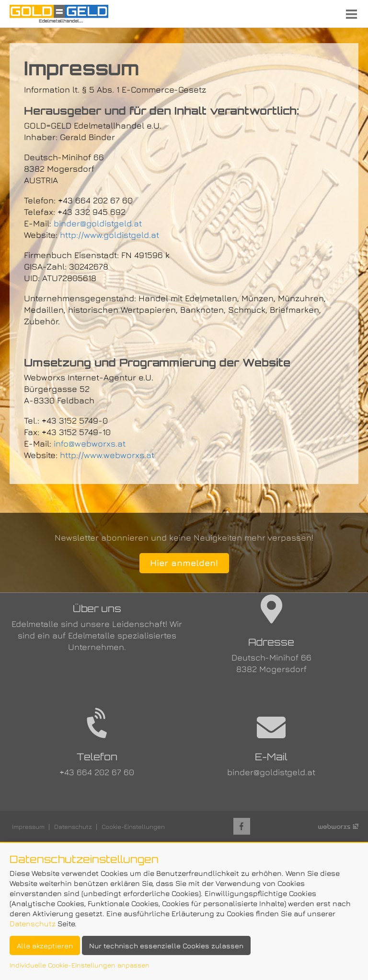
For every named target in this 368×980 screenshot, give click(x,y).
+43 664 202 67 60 (97, 772)
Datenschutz (73, 827)
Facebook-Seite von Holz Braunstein (242, 826)
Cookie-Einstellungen (133, 827)
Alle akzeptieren (45, 946)
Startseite (59, 14)
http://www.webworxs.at (107, 455)
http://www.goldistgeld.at (109, 235)
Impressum (28, 827)
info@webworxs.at (90, 443)
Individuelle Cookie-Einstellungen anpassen (80, 965)
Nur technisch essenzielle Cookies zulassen (166, 946)
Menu (351, 14)
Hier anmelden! (184, 563)
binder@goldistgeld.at (98, 223)
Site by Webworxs (338, 826)
